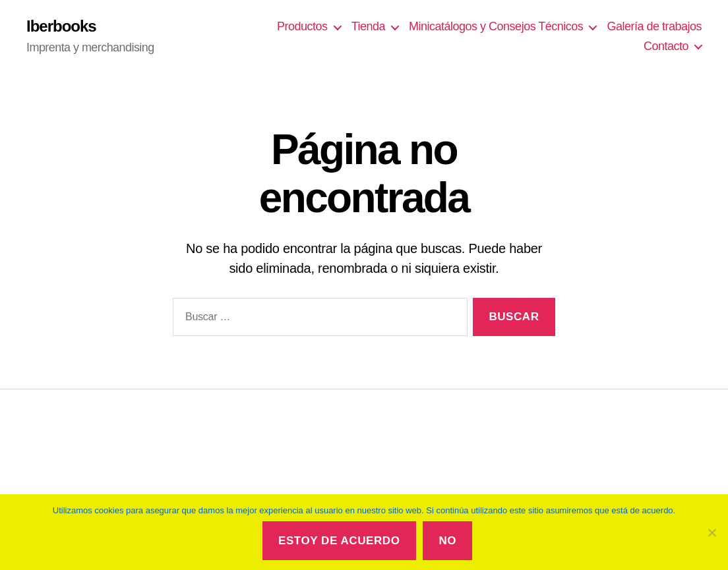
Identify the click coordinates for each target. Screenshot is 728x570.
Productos (302, 26)
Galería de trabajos (654, 26)
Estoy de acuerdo (339, 541)
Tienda (368, 26)
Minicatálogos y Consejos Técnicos (496, 26)
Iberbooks (61, 26)
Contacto (666, 46)
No (447, 541)
